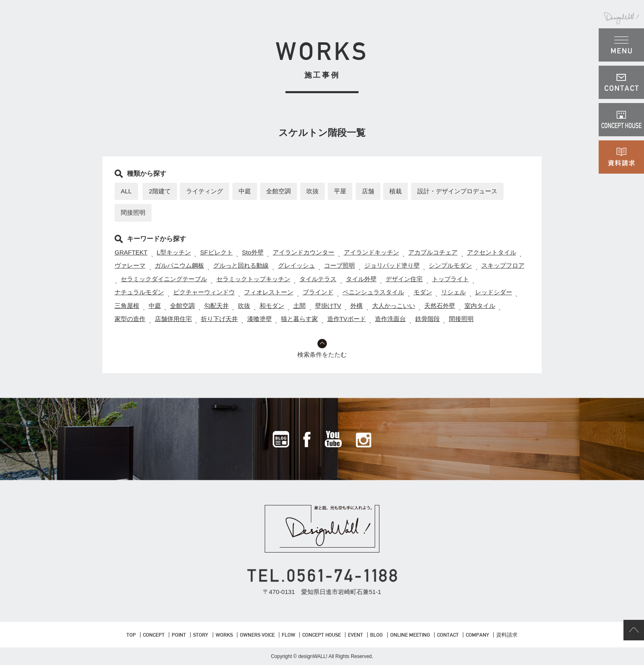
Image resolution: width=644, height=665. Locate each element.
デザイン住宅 (404, 279)
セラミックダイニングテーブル (164, 279)
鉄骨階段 (428, 319)
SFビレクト (216, 252)
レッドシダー (494, 292)
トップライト (451, 279)
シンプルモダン (450, 265)
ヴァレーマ (130, 265)
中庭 (245, 191)
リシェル (453, 292)
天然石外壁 (440, 306)
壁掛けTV (328, 306)
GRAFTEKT (131, 252)
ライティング (205, 191)
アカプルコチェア (433, 252)
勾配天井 (216, 306)
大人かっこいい (394, 306)
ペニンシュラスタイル (373, 292)
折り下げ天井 (219, 319)
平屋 (340, 191)
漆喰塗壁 (260, 319)
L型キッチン (174, 252)
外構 (356, 306)
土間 (299, 306)
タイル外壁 (361, 279)
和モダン (272, 306)
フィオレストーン (269, 292)
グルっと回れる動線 (241, 265)
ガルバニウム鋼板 (179, 265)
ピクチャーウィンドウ (204, 292)
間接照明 (133, 212)
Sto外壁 (253, 252)
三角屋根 (127, 306)
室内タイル (480, 306)
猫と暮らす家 (299, 319)
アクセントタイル (492, 252)
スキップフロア (503, 265)
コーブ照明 (339, 265)
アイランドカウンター (304, 252)
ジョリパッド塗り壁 (392, 265)
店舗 (368, 191)
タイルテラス (318, 279)
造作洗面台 (390, 319)
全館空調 (278, 191)
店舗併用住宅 (173, 319)
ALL (126, 191)
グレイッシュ (297, 265)
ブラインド (318, 292)
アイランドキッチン (371, 252)
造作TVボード (347, 319)
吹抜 (313, 191)
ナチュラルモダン (139, 292)
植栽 (396, 191)
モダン (423, 292)
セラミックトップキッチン (253, 279)
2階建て (160, 191)
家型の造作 (130, 319)
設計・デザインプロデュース (457, 191)
